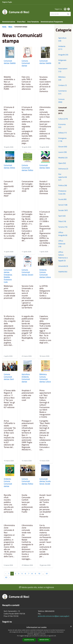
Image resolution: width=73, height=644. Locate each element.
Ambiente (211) (62, 48)
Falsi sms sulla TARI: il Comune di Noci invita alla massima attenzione (27, 83)
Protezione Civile (8, 281)
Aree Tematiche (33, 22)
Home (4, 27)
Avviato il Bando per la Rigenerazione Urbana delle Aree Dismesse (45, 188)
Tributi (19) (62, 221)
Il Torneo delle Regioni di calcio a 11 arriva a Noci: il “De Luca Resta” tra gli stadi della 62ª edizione (10, 399)
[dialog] (36, 634)
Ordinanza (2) (63, 169)
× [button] (71, 627)
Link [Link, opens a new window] (55, 636)
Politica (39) (63, 185)
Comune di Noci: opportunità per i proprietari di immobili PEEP (9, 189)
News (11, 27)
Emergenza (8, 275)
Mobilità (7, 277)
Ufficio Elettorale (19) (62, 244)
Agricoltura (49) (62, 39)
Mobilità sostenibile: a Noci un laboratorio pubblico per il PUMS (10, 83)
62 (6, 577)
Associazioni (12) (63, 70)
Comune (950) (61, 101)
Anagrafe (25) (63, 55)
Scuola (48, 481)
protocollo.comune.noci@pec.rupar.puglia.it (54, 616)
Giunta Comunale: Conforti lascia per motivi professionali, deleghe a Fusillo (27, 504)
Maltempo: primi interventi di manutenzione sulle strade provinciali (10, 292)
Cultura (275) (63, 119)
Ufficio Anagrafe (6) (63, 234)
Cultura (48, 277)
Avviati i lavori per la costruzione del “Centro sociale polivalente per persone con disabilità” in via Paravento (45, 506)
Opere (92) (62, 163)
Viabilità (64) (63, 272)
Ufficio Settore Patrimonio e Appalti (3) (63, 256)
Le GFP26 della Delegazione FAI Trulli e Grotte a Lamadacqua (45, 292)
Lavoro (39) (62, 152)
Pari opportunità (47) (63, 177)
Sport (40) (62, 216)
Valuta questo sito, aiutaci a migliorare (37, 587)
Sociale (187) (63, 210)
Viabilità (13, 63)
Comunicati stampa (8, 62)
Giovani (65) (63, 147)
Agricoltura (26, 374)
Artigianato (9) (62, 62)
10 (39, 574)
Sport (12, 379)
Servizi (42, 484)
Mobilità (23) (63, 158)
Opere (48, 168)
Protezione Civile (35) (62, 192)
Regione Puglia (7, 2)
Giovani (30, 275)
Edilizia (12, 168)
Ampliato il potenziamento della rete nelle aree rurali (28, 395)
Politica (30, 170)
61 (47, 574)
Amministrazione (9, 22)
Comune (25, 61)
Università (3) (63, 266)
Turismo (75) (63, 227)
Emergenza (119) (62, 140)
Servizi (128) (63, 205)
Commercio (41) (62, 92)
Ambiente (43, 270)
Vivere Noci (21, 22)
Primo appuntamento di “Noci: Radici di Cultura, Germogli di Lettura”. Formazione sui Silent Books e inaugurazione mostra (45, 404)
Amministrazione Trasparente (52, 22)
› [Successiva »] (10, 577)
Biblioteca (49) (62, 78)
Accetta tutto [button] (29, 640)
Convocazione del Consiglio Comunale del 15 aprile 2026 (27, 186)
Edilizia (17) (62, 133)
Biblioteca (43, 374)
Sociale (48, 484)
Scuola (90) (62, 199)
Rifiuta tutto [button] (44, 640)
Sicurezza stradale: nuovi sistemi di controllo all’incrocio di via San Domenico (45, 84)
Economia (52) (62, 126)
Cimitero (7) (63, 85)
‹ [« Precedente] (6, 574)
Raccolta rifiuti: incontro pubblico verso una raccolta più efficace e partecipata (9, 504)
